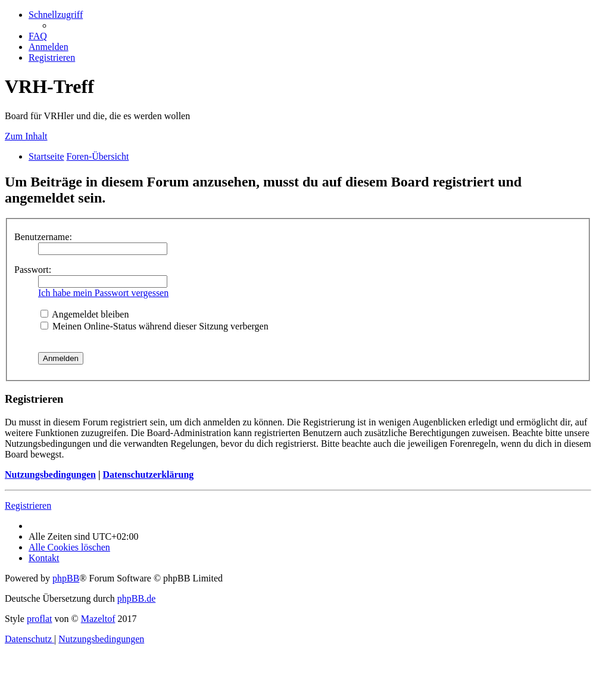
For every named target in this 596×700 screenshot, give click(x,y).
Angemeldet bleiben (85, 314)
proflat (40, 619)
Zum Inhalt (26, 136)
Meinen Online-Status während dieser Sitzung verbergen (155, 326)
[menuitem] (38, 36)
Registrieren (28, 505)
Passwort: (33, 270)
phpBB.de (136, 598)
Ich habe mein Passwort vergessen (103, 293)
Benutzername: (43, 237)
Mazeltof (98, 619)
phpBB (66, 578)
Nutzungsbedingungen (50, 475)
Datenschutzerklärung (148, 475)
